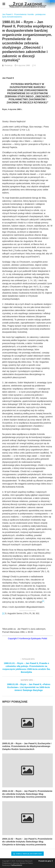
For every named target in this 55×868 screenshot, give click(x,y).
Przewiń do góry (46, 861)
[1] (3, 613)
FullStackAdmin (16, 865)
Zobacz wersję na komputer (27, 854)
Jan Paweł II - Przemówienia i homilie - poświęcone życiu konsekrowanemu (24, 16)
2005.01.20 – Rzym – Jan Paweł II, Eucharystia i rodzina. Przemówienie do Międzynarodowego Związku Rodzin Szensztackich (27, 746)
